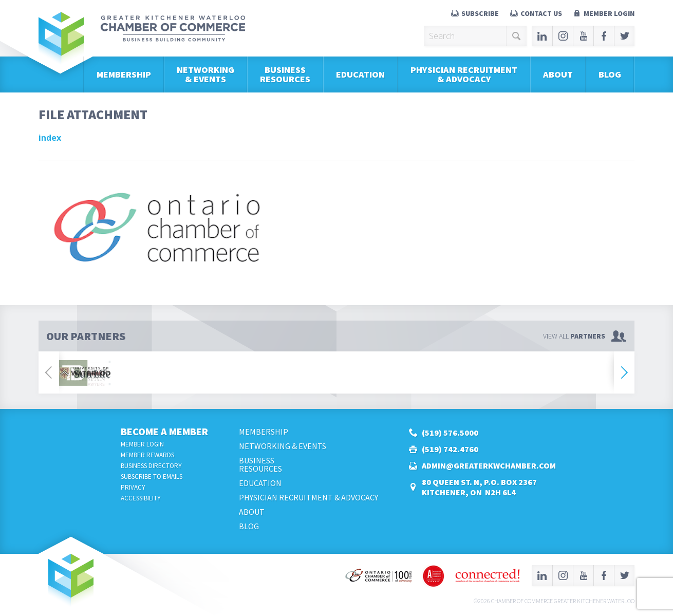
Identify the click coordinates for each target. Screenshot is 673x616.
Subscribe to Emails (152, 477)
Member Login (609, 13)
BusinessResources (285, 74)
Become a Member (164, 431)
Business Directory (151, 466)
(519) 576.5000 (450, 433)
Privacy (133, 487)
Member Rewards (147, 455)
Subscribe (480, 13)
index (50, 138)
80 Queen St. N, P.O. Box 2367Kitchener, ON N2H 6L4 (479, 487)
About (558, 74)
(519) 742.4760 (450, 449)
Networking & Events (205, 74)
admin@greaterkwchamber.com (489, 465)
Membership (124, 74)
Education (360, 74)
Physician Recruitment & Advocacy (464, 74)
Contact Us (541, 13)
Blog (610, 74)
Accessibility (141, 498)
